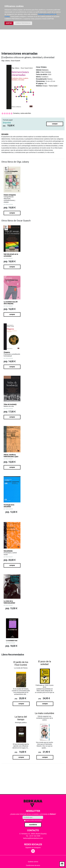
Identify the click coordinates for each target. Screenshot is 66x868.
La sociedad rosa (12, 641)
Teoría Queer (53, 86)
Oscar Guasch (15, 61)
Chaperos (7, 352)
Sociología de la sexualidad (9, 506)
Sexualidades (8, 551)
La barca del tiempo (21, 718)
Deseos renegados (10, 195)
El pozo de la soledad (45, 663)
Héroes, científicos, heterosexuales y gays (11, 456)
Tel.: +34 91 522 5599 (33, 836)
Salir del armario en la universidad (11, 255)
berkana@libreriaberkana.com (33, 838)
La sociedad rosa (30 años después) (11, 303)
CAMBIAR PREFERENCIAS (23, 23)
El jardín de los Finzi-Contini (21, 664)
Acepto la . (34, 820)
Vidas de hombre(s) (10, 404)
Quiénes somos (33, 862)
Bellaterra (45, 70)
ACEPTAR (9, 23)
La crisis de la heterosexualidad (9, 602)
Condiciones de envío (33, 865)
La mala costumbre (44, 713)
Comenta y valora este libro (22, 113)
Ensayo (45, 86)
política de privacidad (36, 820)
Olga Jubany (6, 61)
